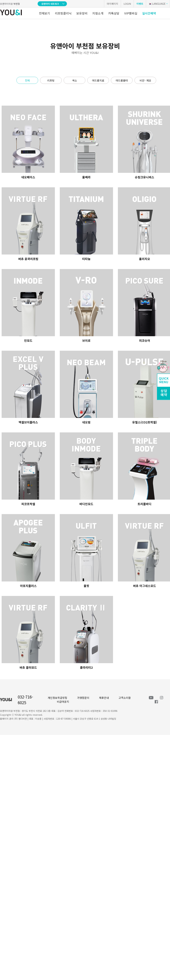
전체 (27, 80)
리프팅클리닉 (63, 13)
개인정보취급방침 (57, 698)
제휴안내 (104, 698)
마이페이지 (113, 4)
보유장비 (82, 13)
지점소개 (98, 13)
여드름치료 (98, 80)
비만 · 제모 (145, 80)
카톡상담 (114, 13)
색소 (75, 80)
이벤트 (140, 4)
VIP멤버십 (131, 13)
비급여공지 (63, 702)
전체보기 (44, 13)
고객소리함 (125, 698)
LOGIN (127, 4)
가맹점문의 (83, 698)
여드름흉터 (122, 80)
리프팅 (51, 80)
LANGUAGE (157, 4)
